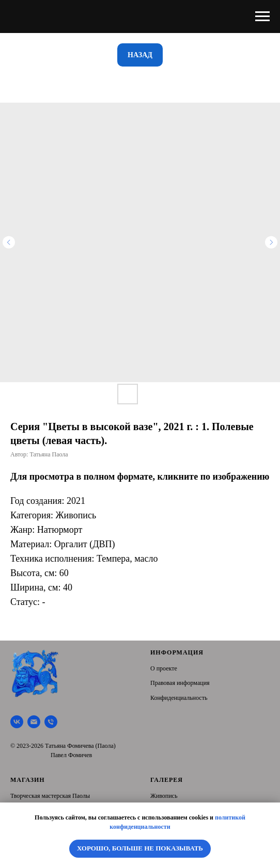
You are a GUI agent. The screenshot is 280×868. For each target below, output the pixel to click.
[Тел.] (51, 722)
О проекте (164, 668)
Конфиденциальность (179, 698)
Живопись (164, 796)
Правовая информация (180, 683)
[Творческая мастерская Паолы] (17, 722)
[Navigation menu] (262, 17)
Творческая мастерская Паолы (50, 796)
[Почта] (34, 722)
